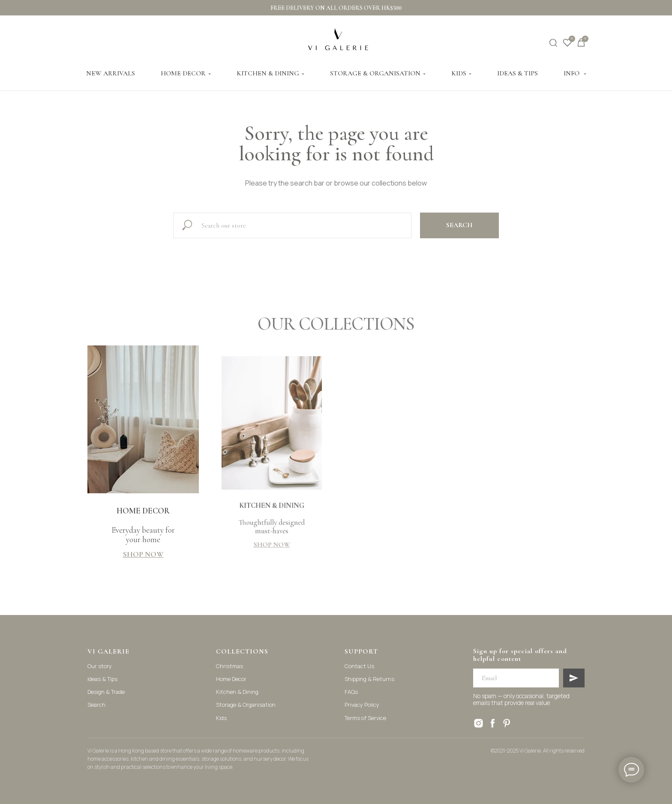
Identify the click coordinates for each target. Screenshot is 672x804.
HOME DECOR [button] (183, 73)
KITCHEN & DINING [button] (268, 73)
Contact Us (359, 666)
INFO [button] (572, 73)
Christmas (229, 666)
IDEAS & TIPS (517, 73)
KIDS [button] (459, 73)
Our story (100, 666)
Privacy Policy (362, 705)
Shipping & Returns (369, 679)
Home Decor (231, 679)
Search (96, 705)
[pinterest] (507, 723)
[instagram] (478, 723)
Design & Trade (106, 692)
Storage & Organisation (246, 705)
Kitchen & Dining (237, 692)
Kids (221, 718)
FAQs (351, 692)
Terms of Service (365, 718)
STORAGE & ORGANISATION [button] (375, 73)
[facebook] (493, 723)
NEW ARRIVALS (111, 73)
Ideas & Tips (102, 679)
